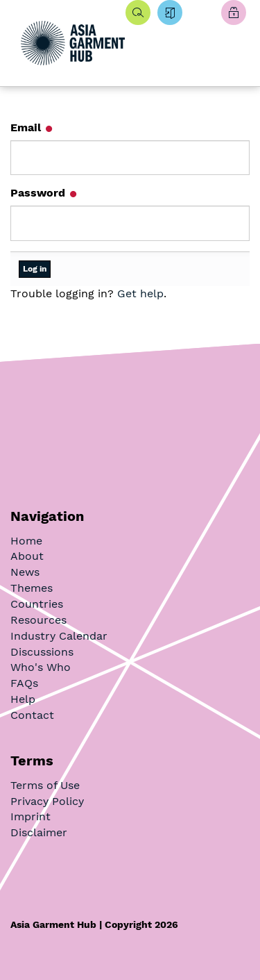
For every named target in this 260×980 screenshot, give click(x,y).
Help (23, 699)
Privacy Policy (47, 801)
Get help (140, 293)
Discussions (42, 652)
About (27, 556)
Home (26, 541)
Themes (32, 588)
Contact (32, 715)
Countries (37, 604)
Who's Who (41, 667)
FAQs (24, 683)
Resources (38, 620)
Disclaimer (39, 832)
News (25, 572)
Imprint (31, 816)
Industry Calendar (59, 636)
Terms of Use (45, 785)
